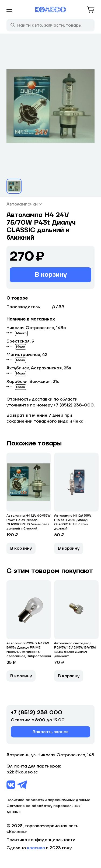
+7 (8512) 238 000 (36, 713)
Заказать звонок (51, 732)
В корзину (51, 275)
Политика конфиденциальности (41, 840)
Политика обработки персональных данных (48, 800)
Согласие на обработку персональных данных (43, 809)
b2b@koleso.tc (22, 772)
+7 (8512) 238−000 (74, 405)
